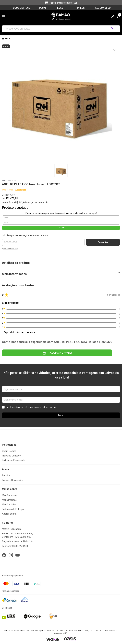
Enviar (61, 415)
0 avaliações (21, 190)
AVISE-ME (61, 228)
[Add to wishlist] (114, 50)
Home (8, 39)
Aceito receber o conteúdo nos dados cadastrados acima (29, 407)
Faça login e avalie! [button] (57, 353)
